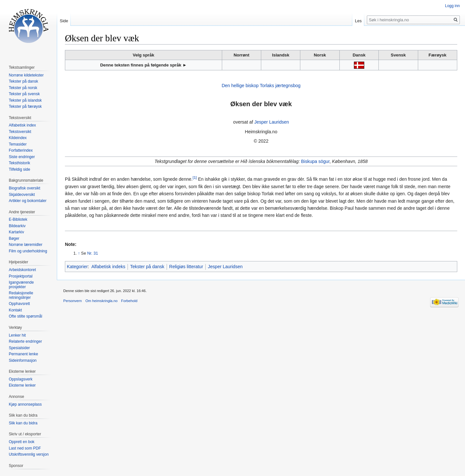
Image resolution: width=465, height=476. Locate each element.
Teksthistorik (19, 163)
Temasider (18, 144)
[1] (195, 178)
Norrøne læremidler (26, 245)
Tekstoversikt (20, 132)
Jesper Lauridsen (271, 122)
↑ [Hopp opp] (79, 253)
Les (358, 21)
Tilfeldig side (19, 169)
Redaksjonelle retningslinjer (21, 295)
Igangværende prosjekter (21, 285)
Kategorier (77, 267)
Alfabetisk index (22, 125)
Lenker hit (17, 335)
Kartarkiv (16, 232)
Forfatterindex (21, 150)
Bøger (14, 238)
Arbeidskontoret (22, 270)
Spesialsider (19, 348)
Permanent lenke (23, 354)
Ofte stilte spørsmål (25, 316)
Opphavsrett (19, 304)
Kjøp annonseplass (25, 404)
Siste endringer (22, 157)
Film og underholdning (28, 251)
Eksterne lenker (22, 385)
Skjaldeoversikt (22, 195)
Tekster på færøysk (25, 106)
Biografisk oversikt (24, 188)
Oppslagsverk (21, 379)
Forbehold (129, 301)
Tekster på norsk (23, 88)
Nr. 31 (93, 253)
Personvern (72, 301)
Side (64, 21)
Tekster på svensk (24, 94)
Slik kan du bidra (23, 423)
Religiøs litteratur (186, 267)
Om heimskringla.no (101, 301)
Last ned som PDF (25, 448)
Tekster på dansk (147, 267)
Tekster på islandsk (25, 100)
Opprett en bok (21, 442)
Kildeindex (18, 138)
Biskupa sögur (315, 161)
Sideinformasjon (23, 360)
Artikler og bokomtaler (28, 201)
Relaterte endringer (25, 341)
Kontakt (15, 310)
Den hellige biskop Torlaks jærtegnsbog (261, 86)
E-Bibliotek (18, 219)
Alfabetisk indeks (108, 267)
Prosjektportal (21, 276)
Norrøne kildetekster (26, 75)
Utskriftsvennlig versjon (29, 454)
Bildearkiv (17, 226)
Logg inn (452, 6)
